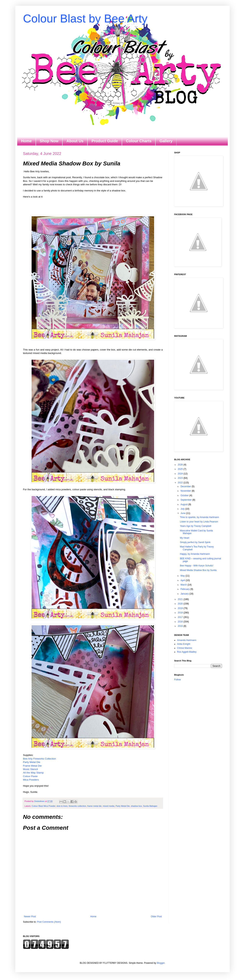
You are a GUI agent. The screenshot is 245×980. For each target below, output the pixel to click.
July (183, 509)
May (183, 576)
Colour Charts (139, 141)
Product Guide (105, 141)
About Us (75, 141)
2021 (181, 599)
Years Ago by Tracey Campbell (196, 526)
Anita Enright (184, 644)
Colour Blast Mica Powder (44, 806)
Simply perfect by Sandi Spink (195, 542)
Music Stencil (30, 769)
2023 (181, 478)
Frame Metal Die (32, 766)
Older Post (156, 917)
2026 (181, 465)
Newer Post (30, 917)
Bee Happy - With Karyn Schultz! (197, 566)
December (186, 486)
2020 (181, 604)
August (184, 504)
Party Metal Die (32, 762)
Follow (178, 680)
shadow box (136, 806)
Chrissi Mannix (185, 648)
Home (26, 141)
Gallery (166, 141)
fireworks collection (77, 806)
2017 (181, 617)
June (183, 513)
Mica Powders (31, 780)
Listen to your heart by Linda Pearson (199, 522)
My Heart (185, 538)
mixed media (109, 806)
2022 (181, 483)
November (186, 491)
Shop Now (49, 141)
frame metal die (94, 806)
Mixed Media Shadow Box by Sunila (198, 570)
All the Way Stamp (33, 773)
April (183, 580)
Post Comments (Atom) (49, 922)
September (186, 500)
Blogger (161, 963)
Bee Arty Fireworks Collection (39, 759)
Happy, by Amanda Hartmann (195, 554)
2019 (181, 608)
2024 (181, 474)
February (185, 589)
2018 (181, 613)
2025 (181, 469)
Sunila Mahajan (150, 806)
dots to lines (62, 806)
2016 (181, 622)
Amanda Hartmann (187, 640)
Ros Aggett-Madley (187, 652)
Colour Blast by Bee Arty (85, 18)
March (184, 585)
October (185, 495)
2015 (181, 626)
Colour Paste (30, 776)
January (185, 594)
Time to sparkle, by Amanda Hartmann (199, 517)
